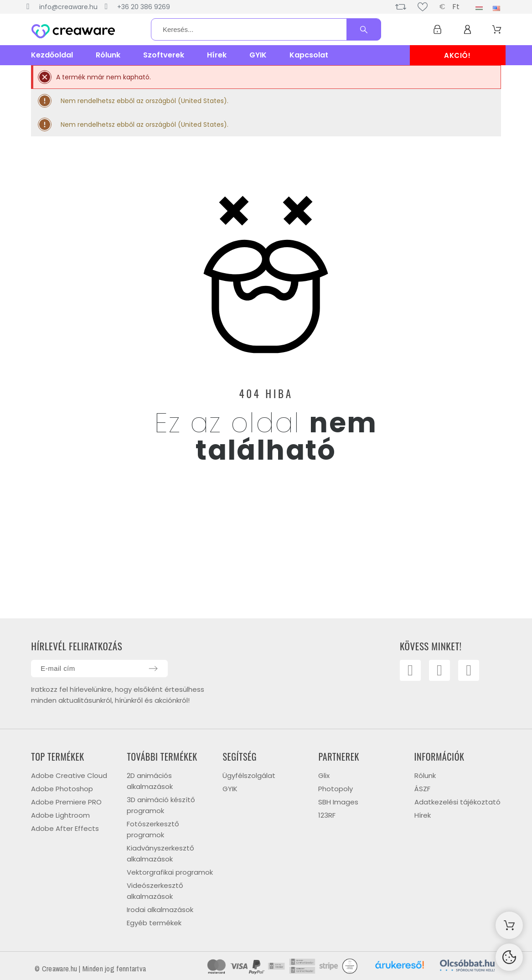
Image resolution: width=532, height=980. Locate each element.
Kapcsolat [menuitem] (309, 55)
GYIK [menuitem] (258, 55)
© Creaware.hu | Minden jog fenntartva (90, 969)
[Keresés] (266, 29)
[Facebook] (411, 671)
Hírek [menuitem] (217, 55)
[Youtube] (441, 671)
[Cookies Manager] (509, 957)
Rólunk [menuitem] (108, 55)
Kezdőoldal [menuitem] (52, 55)
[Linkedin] (470, 671)
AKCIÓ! (457, 55)
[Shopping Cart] (509, 925)
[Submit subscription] (153, 669)
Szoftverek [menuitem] (164, 55)
